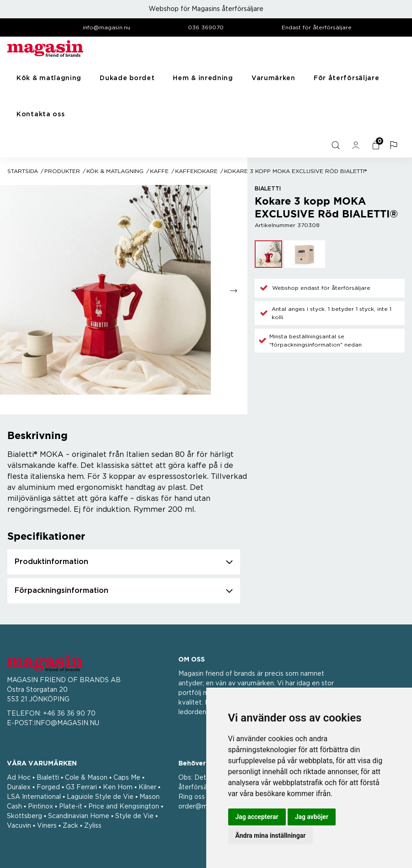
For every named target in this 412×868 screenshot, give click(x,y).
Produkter (62, 171)
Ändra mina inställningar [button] (271, 835)
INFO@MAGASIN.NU (67, 723)
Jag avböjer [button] (312, 817)
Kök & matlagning (49, 78)
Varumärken (273, 78)
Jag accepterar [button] (257, 817)
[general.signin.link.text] (357, 145)
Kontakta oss (40, 114)
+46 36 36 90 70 (69, 714)
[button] (395, 145)
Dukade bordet (127, 78)
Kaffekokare (196, 171)
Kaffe (159, 171)
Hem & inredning (203, 78)
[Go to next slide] (234, 290)
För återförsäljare (347, 78)
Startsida (23, 171)
